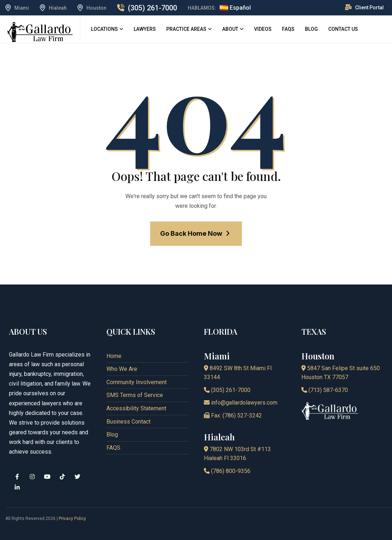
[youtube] (47, 477)
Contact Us (343, 29)
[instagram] (32, 477)
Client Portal (369, 8)
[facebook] (17, 477)
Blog (311, 29)
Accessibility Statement (136, 408)
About (230, 29)
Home (114, 356)
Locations (104, 29)
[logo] (40, 32)
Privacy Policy (72, 519)
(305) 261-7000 (152, 8)
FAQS (288, 29)
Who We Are (122, 369)
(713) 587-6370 (325, 390)
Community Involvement (137, 382)
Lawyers (145, 29)
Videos (263, 29)
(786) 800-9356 (227, 471)
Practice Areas (186, 29)
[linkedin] (17, 488)
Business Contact (128, 422)
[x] (77, 477)
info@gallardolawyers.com (241, 403)
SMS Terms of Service (135, 395)
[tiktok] (62, 477)
